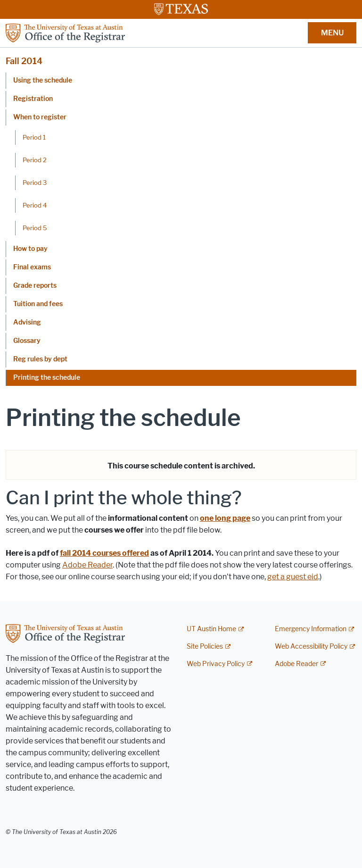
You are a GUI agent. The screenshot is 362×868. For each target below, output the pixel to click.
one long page (225, 518)
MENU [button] (332, 33)
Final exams (32, 267)
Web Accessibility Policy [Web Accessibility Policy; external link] (311, 647)
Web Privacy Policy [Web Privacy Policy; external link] (216, 664)
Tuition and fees (38, 304)
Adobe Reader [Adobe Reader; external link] (296, 664)
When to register (40, 117)
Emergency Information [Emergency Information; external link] (311, 629)
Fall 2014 (24, 61)
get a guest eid (293, 577)
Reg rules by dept (40, 359)
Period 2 (35, 160)
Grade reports (35, 286)
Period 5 (35, 228)
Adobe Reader (87, 565)
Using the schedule (43, 80)
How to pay (30, 249)
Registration (33, 99)
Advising (27, 322)
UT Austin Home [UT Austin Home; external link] (211, 629)
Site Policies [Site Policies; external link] (205, 647)
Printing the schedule (47, 378)
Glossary (27, 341)
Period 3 (35, 183)
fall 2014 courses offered (104, 553)
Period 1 (34, 137)
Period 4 (35, 205)
